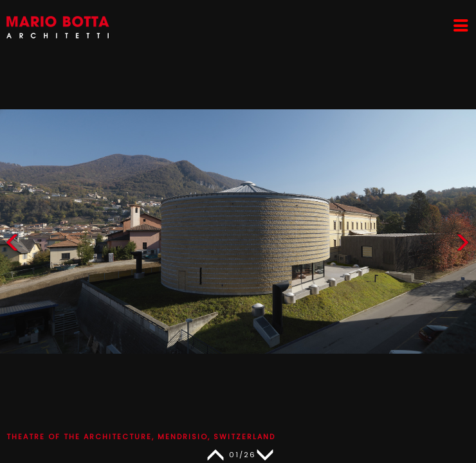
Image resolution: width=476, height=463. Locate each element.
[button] (462, 245)
